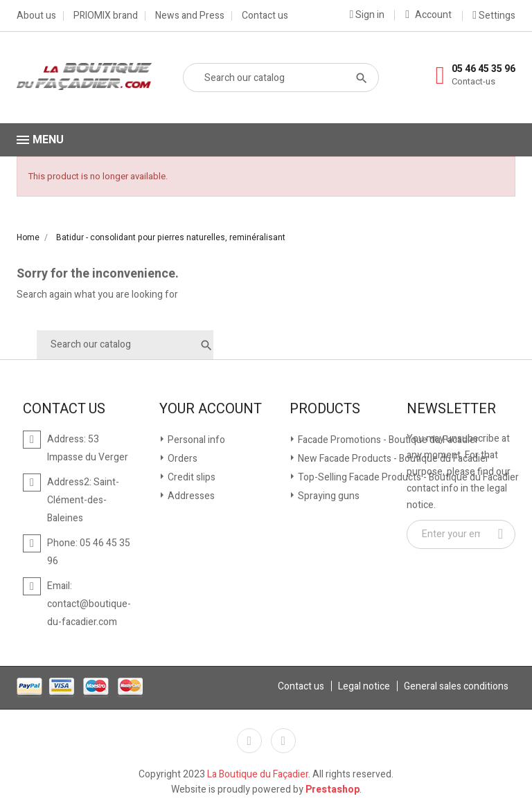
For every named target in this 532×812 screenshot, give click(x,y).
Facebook (249, 741)
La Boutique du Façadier (258, 774)
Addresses (190, 496)
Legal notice (364, 686)
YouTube (283, 741)
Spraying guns (328, 496)
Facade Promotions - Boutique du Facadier (387, 440)
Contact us (265, 16)
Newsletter (451, 409)
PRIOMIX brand (106, 16)
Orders (181, 459)
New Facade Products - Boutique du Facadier (392, 459)
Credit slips (190, 477)
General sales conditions (456, 686)
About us (36, 16)
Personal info (195, 440)
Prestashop (332, 790)
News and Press (190, 16)
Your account (211, 409)
